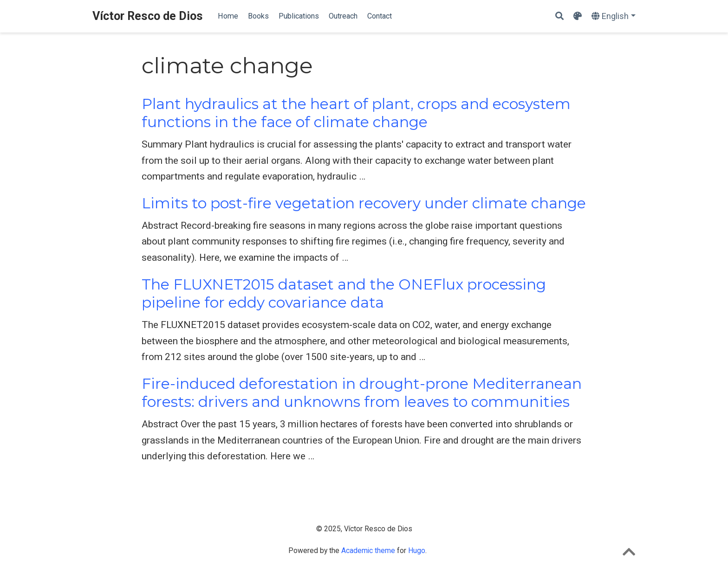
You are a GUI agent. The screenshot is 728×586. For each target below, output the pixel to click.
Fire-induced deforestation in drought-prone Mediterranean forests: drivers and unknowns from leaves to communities (362, 393)
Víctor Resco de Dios (148, 16)
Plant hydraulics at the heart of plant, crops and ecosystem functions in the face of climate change (356, 113)
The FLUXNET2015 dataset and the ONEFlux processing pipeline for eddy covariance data (344, 293)
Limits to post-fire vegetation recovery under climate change (364, 203)
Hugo (417, 551)
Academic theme (368, 551)
